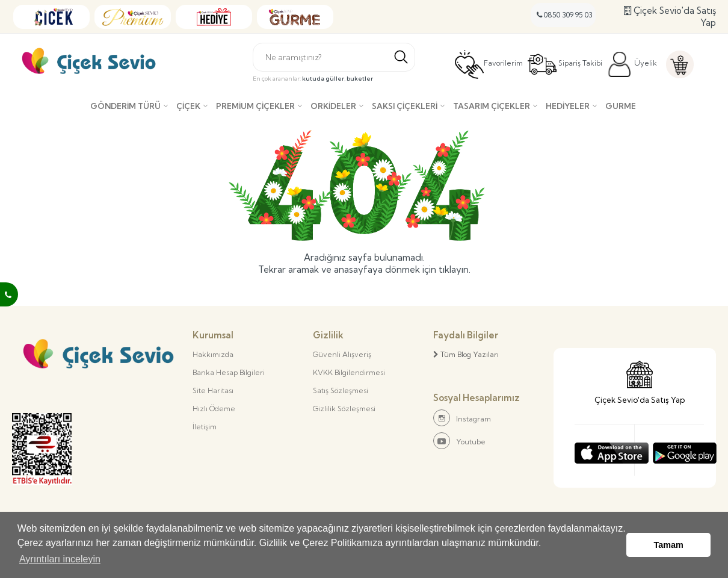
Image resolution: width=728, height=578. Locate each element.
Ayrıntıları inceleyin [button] (60, 559)
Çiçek (188, 106)
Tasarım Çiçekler (492, 106)
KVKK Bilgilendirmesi (349, 372)
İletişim (205, 427)
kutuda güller (323, 79)
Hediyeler (568, 106)
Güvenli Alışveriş (342, 354)
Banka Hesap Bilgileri (229, 372)
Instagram (462, 418)
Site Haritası (213, 390)
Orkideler (333, 106)
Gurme (621, 106)
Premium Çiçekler (255, 106)
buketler (360, 79)
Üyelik (632, 64)
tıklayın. (455, 269)
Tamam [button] (669, 545)
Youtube (459, 441)
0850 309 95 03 (565, 15)
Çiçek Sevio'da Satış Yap (670, 17)
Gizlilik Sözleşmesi (344, 409)
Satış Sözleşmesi (341, 390)
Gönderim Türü (125, 106)
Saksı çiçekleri (405, 106)
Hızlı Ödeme (214, 409)
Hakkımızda (213, 354)
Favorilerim (489, 64)
